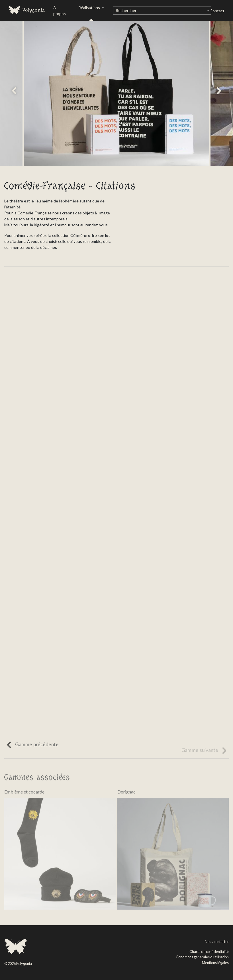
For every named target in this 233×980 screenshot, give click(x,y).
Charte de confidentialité (209, 952)
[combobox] (162, 11)
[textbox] (162, 11)
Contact (217, 11)
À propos (60, 11)
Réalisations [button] (90, 8)
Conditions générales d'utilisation (202, 957)
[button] (14, 91)
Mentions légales (215, 963)
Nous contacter (217, 942)
